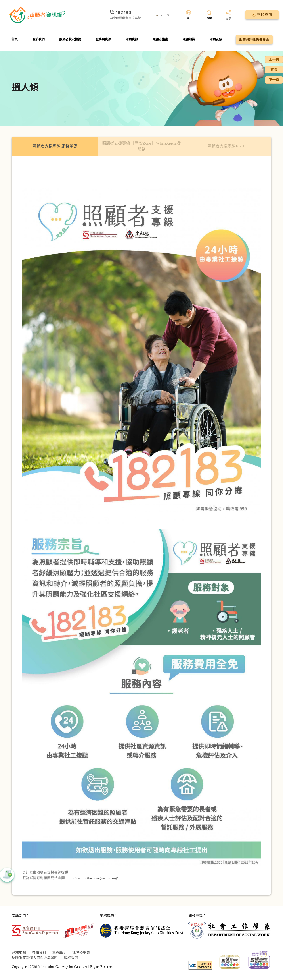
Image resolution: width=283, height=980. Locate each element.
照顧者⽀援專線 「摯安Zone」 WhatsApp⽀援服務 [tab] (142, 146)
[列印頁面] (262, 15)
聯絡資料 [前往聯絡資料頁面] (39, 952)
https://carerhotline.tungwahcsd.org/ (92, 878)
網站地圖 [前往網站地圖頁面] (19, 952)
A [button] (157, 15)
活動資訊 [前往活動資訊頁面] (132, 39)
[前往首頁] (37, 15)
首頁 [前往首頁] (15, 39)
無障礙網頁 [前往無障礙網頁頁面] (81, 952)
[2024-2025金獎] (230, 962)
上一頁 (274, 59)
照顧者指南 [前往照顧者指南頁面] (160, 39)
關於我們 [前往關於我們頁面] (38, 39)
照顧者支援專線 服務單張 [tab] (55, 146)
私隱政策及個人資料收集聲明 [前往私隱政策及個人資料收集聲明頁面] (35, 958)
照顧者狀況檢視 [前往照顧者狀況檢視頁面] (70, 39)
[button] (7, 875)
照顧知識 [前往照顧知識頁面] (189, 39)
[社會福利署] (35, 930)
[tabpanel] (141, 525)
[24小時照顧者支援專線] (125, 12)
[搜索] (209, 15)
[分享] (229, 15)
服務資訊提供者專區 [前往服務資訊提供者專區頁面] (254, 40)
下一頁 (274, 80)
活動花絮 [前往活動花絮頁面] (216, 39)
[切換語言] (188, 15)
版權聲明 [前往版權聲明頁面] (71, 958)
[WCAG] (200, 965)
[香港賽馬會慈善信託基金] (141, 930)
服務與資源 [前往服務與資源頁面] (103, 39)
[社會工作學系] (230, 930)
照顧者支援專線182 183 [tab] (228, 146)
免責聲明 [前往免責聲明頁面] (59, 952)
